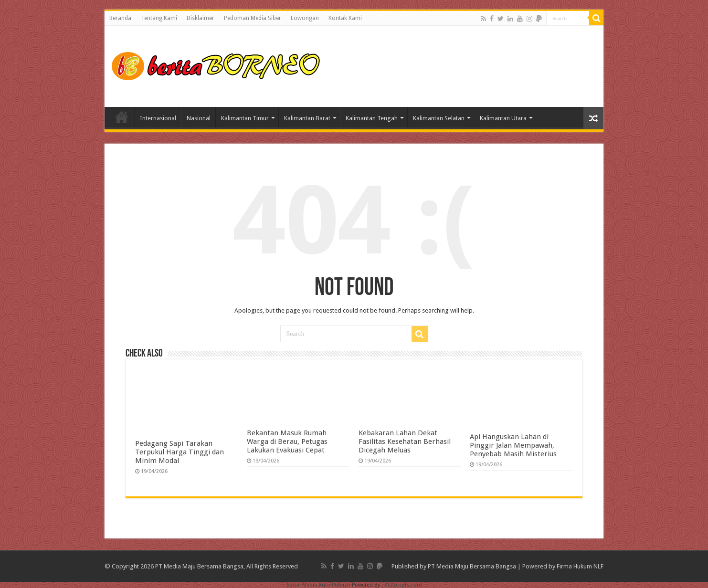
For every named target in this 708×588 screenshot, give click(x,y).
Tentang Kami (159, 18)
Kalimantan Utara (503, 118)
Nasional (199, 118)
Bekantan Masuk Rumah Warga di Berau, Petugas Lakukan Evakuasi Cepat (287, 441)
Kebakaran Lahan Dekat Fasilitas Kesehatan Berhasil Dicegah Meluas (405, 441)
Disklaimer (201, 18)
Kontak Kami (345, 18)
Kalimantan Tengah (372, 118)
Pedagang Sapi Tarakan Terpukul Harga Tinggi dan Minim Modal (180, 452)
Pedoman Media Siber (253, 18)
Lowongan (305, 18)
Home (122, 117)
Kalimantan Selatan (439, 118)
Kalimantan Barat (307, 118)
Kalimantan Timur (245, 118)
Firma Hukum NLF (580, 566)
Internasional (158, 118)
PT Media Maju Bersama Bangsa (472, 566)
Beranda (120, 18)
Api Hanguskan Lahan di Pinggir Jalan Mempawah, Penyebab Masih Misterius (513, 445)
